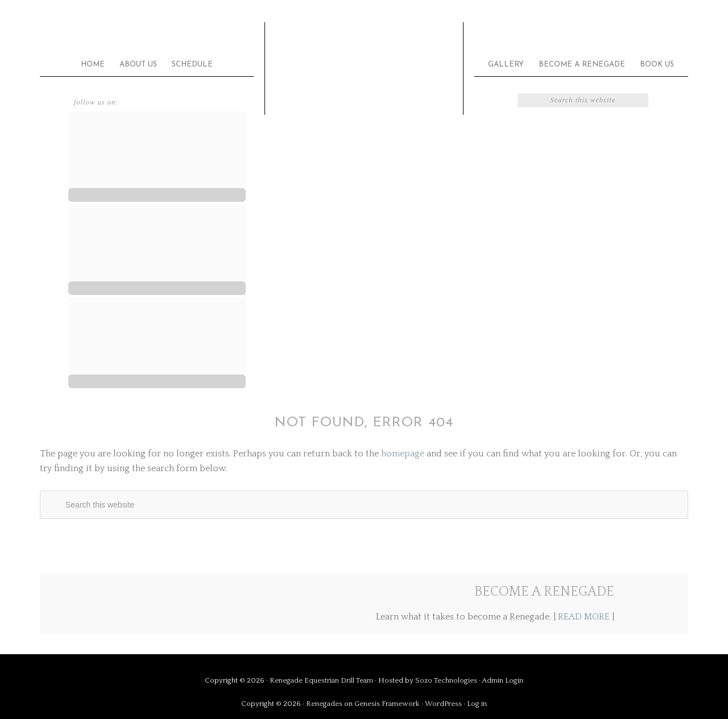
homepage (403, 454)
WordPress (443, 704)
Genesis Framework (387, 704)
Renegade (364, 61)
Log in (477, 704)
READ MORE (584, 617)
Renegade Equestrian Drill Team (321, 680)
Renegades (324, 704)
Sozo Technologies (446, 680)
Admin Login (502, 680)
